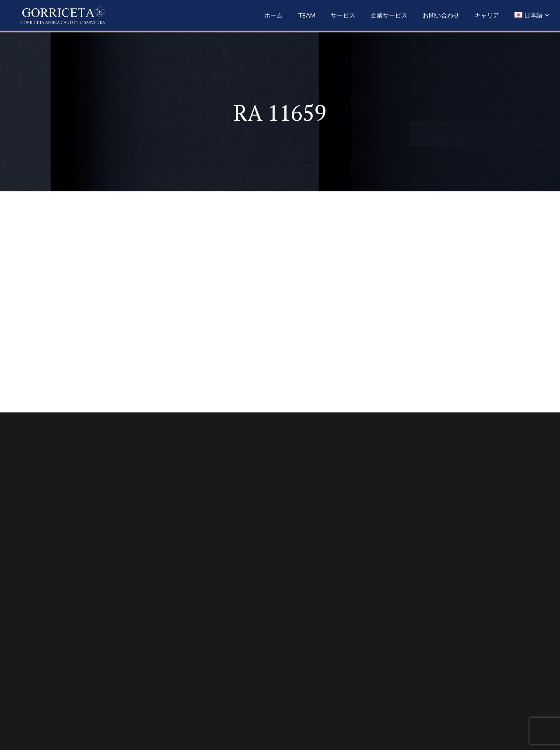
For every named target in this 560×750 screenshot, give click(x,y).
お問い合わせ (441, 15)
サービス (343, 15)
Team (307, 15)
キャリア (487, 15)
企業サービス (389, 15)
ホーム (273, 15)
